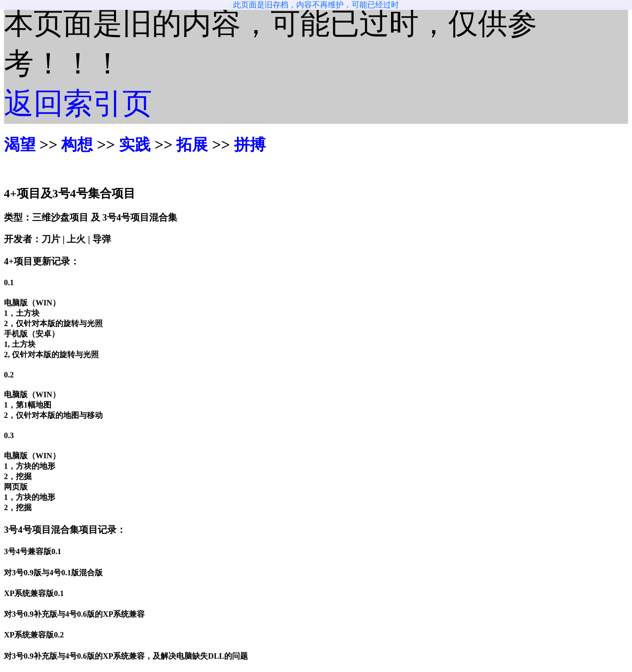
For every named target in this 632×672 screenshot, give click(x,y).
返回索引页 (78, 104)
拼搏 (250, 145)
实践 (135, 145)
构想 (77, 145)
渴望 (20, 145)
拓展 (192, 145)
